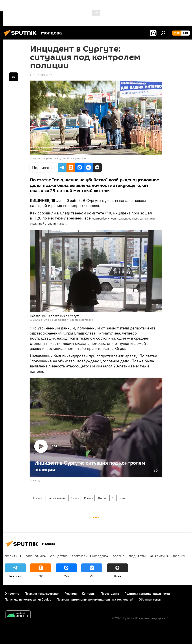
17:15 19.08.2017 (41, 75)
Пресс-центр (110, 594)
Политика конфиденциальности (147, 594)
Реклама (71, 594)
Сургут (102, 498)
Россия (88, 498)
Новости (37, 498)
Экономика (36, 556)
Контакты (89, 594)
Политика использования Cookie (28, 599)
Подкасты (137, 556)
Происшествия (56, 498)
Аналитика (159, 556)
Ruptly (37, 480)
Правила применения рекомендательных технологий (95, 599)
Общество (59, 556)
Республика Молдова (90, 556)
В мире (75, 498)
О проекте (12, 594)
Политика (13, 556)
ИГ (113, 498)
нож (123, 498)
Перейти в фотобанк (74, 158)
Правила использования (42, 594)
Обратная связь (150, 599)
